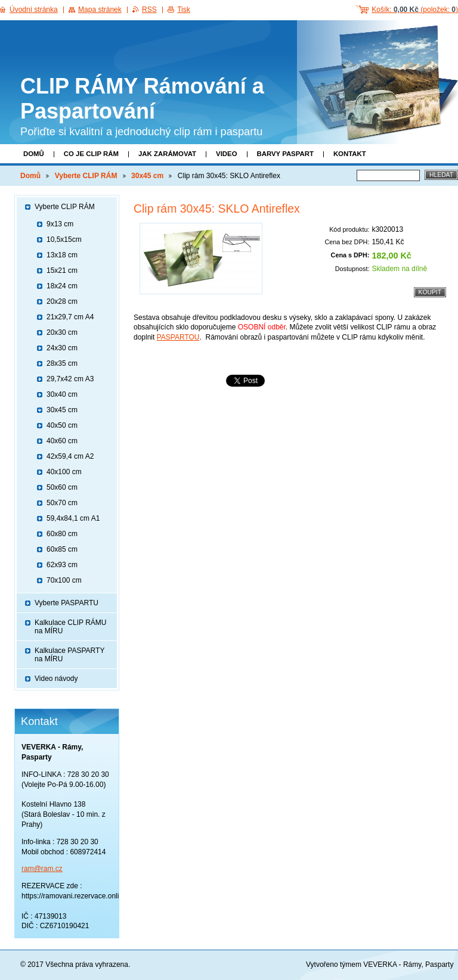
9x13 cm (60, 224)
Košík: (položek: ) (415, 10)
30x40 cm (62, 394)
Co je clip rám (91, 154)
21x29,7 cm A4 (70, 317)
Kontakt (350, 154)
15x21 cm (62, 270)
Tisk (184, 10)
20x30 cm (62, 332)
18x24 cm (62, 286)
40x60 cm (62, 441)
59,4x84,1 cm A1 (73, 518)
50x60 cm (62, 487)
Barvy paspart (285, 154)
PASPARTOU (178, 337)
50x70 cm (62, 503)
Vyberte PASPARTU (66, 603)
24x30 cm (62, 348)
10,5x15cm (64, 239)
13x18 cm (62, 255)
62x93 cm (62, 565)
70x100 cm (64, 580)
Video (226, 154)
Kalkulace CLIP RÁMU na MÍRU (71, 627)
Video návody (56, 679)
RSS (149, 10)
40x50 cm (62, 425)
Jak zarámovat (167, 154)
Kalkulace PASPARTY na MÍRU (69, 655)
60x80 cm (62, 534)
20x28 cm (62, 301)
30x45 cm (147, 176)
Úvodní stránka (34, 10)
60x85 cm (62, 549)
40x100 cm (64, 472)
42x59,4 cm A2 (70, 456)
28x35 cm (62, 363)
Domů (34, 154)
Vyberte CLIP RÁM (86, 176)
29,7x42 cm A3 (70, 379)
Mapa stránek (100, 10)
